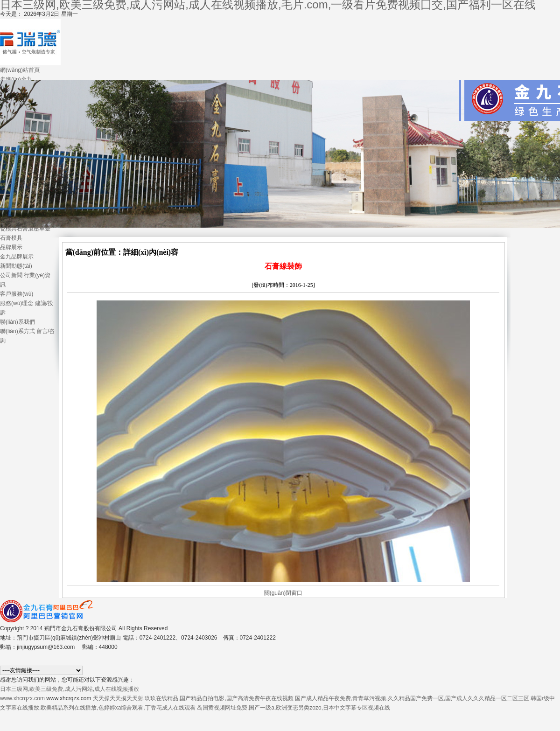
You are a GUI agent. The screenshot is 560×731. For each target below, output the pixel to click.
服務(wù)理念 (17, 303)
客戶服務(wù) (17, 294)
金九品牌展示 (17, 257)
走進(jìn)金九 (16, 79)
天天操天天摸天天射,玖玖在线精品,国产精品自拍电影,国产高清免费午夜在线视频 (193, 698)
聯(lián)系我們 (17, 322)
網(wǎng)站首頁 (20, 70)
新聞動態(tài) (16, 266)
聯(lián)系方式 (17, 331)
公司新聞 (11, 275)
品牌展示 (11, 247)
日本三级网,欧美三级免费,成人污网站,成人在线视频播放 (70, 689)
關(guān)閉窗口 (283, 593)
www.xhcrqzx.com (22, 698)
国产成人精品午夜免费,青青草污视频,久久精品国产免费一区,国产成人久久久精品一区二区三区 (412, 698)
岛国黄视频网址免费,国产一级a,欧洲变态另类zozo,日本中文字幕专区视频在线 (294, 708)
